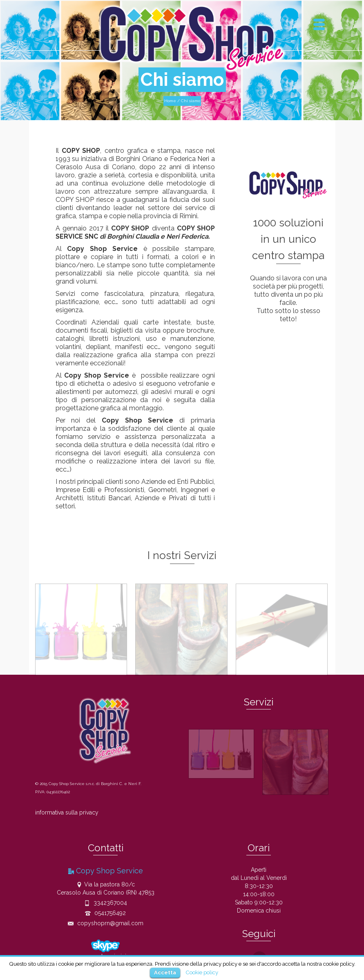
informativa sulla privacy (67, 812)
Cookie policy (202, 972)
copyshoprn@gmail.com (106, 923)
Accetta (165, 972)
